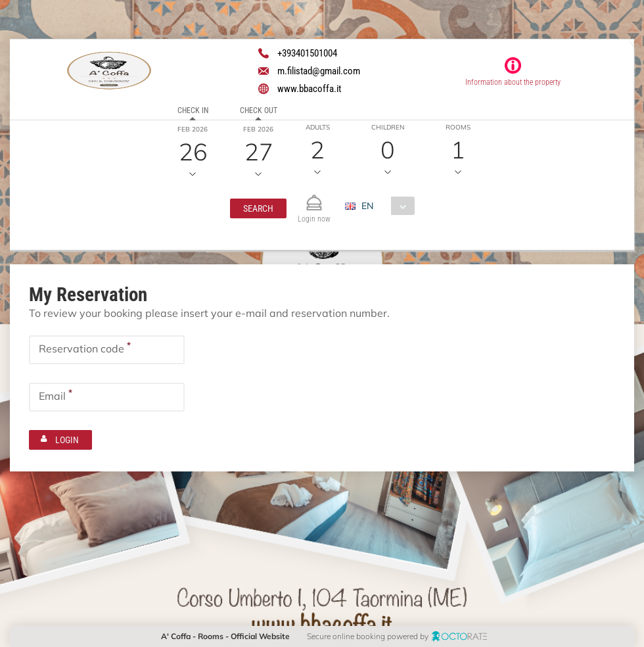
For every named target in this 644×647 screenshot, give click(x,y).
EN (367, 206)
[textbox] (107, 350)
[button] (258, 208)
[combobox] (385, 206)
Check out (258, 110)
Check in (192, 110)
